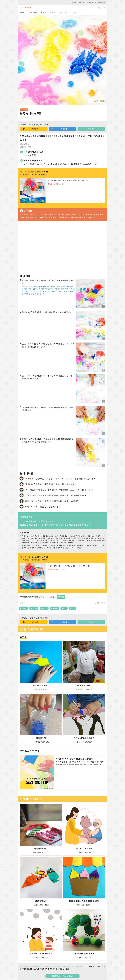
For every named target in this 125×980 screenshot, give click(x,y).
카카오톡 (30, 129)
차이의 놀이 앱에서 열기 (62, 976)
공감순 (97, 603)
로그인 (74, 2)
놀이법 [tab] (74, 12)
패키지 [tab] (22, 12)
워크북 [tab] (43, 12)
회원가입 (82, 2)
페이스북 (59, 129)
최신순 (103, 603)
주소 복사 (91, 129)
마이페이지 (102, 2)
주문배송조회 (91, 2)
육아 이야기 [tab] (63, 12)
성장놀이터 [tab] (33, 12)
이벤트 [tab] (52, 12)
